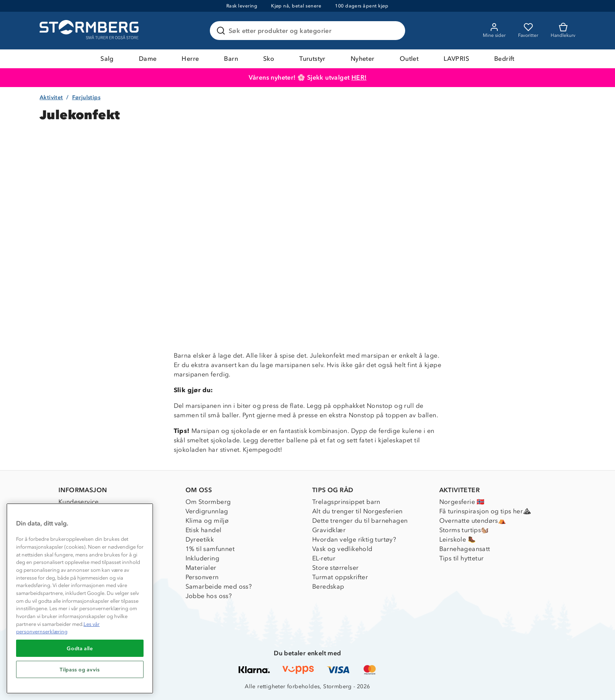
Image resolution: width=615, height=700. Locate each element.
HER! (359, 77)
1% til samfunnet (210, 549)
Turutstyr (312, 59)
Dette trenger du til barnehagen (360, 521)
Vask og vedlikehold (342, 549)
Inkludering (202, 558)
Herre (190, 59)
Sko (269, 59)
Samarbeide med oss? (219, 586)
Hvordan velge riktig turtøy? (354, 539)
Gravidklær (329, 530)
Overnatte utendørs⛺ (473, 521)
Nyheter (363, 59)
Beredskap (328, 586)
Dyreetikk (200, 539)
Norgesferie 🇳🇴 (462, 502)
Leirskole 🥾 (458, 539)
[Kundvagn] (563, 31)
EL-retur (324, 558)
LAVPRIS (456, 59)
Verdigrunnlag (207, 511)
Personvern (202, 577)
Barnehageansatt (465, 549)
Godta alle (80, 648)
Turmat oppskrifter (340, 577)
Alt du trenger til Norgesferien (357, 511)
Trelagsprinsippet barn (346, 502)
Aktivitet (51, 97)
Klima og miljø (207, 521)
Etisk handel (204, 530)
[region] (80, 598)
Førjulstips (86, 97)
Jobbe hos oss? (209, 596)
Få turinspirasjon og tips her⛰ (485, 511)
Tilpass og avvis (80, 669)
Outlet (409, 59)
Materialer (201, 568)
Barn (231, 59)
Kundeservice (79, 502)
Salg (107, 59)
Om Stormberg (208, 502)
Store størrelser (335, 568)
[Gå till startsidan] (90, 31)
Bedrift (504, 59)
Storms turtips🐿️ (464, 530)
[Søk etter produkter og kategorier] (309, 31)
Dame (148, 59)
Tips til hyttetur (462, 558)
